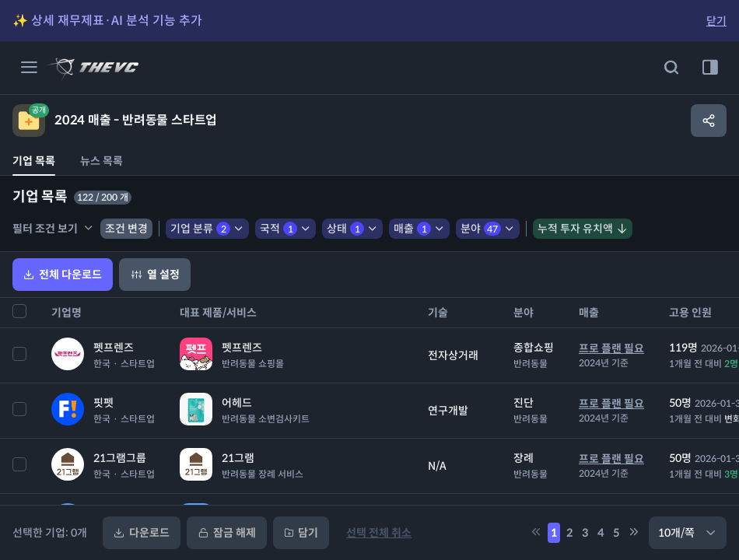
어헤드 (237, 403)
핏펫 (103, 403)
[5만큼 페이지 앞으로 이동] (536, 533)
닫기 (716, 21)
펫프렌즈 (114, 348)
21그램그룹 (120, 458)
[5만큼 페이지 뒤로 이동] (634, 533)
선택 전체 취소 (379, 533)
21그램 (238, 458)
